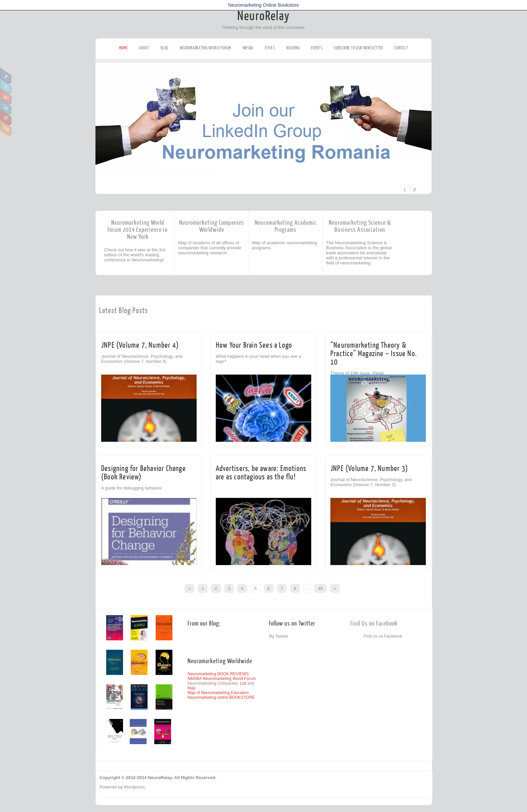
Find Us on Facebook (374, 624)
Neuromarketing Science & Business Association (360, 226)
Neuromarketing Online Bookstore (264, 5)
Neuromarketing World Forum (206, 48)
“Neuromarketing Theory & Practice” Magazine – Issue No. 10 (374, 354)
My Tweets (278, 636)
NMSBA (248, 48)
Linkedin (6, 107)
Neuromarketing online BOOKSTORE (221, 697)
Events (317, 48)
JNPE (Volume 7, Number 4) (140, 345)
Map (191, 688)
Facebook (6, 76)
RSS (6, 128)
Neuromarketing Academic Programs (286, 226)
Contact (401, 48)
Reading (293, 48)
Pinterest (6, 118)
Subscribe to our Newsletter (358, 48)
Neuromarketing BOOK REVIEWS (218, 674)
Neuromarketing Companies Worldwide (212, 226)
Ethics (270, 48)
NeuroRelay (263, 16)
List (243, 683)
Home (123, 48)
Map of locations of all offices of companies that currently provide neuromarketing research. (210, 248)
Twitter (6, 86)
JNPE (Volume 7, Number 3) (369, 468)
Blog (165, 48)
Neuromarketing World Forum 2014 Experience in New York (138, 230)
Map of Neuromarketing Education (218, 693)
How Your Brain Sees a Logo (254, 345)
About (144, 48)
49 (320, 588)
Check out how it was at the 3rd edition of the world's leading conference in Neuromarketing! (135, 255)
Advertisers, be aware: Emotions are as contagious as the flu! (261, 473)
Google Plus (6, 97)
